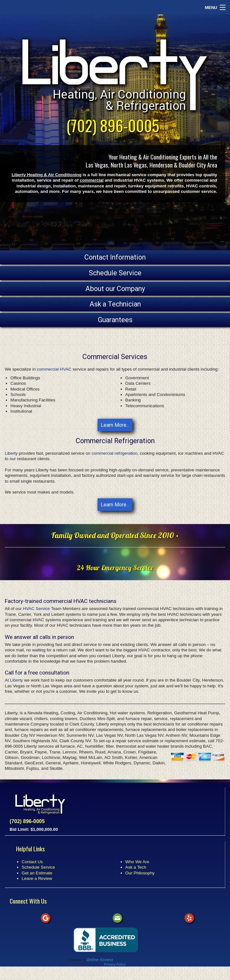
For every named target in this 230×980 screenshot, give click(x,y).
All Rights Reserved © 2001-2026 (138, 960)
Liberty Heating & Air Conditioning (47, 175)
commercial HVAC (54, 369)
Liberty (11, 453)
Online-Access (100, 960)
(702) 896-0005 (113, 125)
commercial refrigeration (114, 453)
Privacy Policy (115, 964)
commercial (92, 180)
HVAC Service (36, 609)
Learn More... (115, 425)
